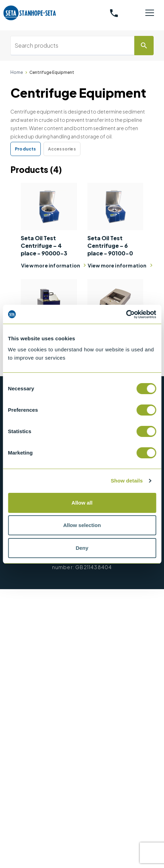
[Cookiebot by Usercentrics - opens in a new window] (126, 314)
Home (17, 72)
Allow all (82, 503)
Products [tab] (26, 149)
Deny (82, 548)
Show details (127, 481)
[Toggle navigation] (149, 13)
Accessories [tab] (62, 149)
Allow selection (82, 525)
